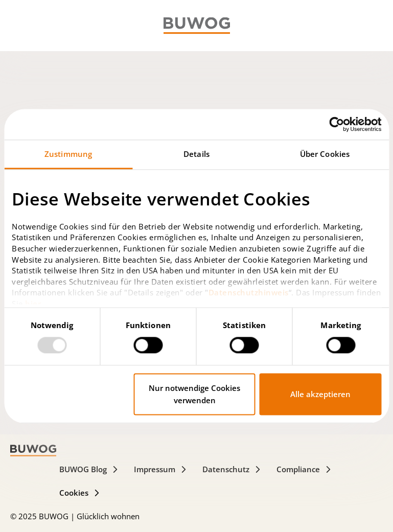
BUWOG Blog (89, 469)
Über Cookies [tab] (325, 154)
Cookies (80, 493)
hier (33, 304)
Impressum (160, 469)
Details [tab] (196, 154)
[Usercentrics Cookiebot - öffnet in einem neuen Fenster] (337, 124)
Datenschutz (232, 469)
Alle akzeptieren (320, 394)
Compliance (304, 469)
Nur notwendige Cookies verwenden (194, 394)
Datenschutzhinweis (249, 293)
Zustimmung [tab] (68, 154)
